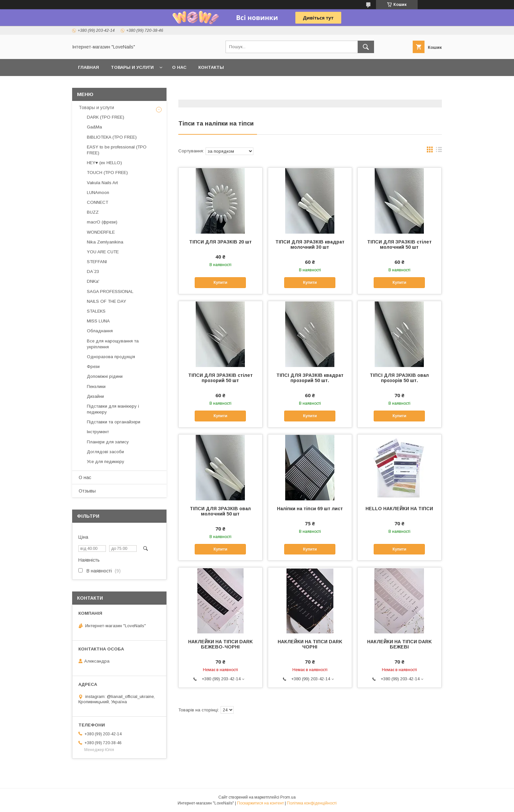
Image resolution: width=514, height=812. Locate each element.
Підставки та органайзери (114, 422)
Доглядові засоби (105, 452)
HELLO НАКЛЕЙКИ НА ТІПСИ (399, 509)
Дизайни (95, 396)
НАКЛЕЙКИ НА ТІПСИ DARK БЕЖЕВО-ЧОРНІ (220, 644)
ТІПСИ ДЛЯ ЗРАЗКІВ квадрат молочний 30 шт (310, 244)
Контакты (211, 67)
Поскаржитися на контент (260, 803)
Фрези (93, 367)
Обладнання (100, 331)
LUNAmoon (98, 193)
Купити (220, 282)
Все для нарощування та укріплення (113, 344)
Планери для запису (108, 442)
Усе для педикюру (106, 462)
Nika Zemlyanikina (105, 242)
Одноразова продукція (111, 357)
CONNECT (98, 202)
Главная (89, 67)
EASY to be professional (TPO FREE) (117, 150)
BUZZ (93, 212)
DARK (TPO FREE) (106, 117)
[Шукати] (366, 47)
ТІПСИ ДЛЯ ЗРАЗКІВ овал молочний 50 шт (220, 511)
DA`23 (93, 271)
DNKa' (93, 281)
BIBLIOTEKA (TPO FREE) (112, 137)
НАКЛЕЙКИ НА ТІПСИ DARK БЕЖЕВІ (399, 644)
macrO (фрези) (102, 222)
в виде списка (439, 151)
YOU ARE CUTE (103, 252)
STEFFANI (97, 262)
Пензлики (96, 387)
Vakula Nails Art (102, 183)
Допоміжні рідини (105, 376)
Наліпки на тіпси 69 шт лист (310, 509)
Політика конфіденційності (312, 803)
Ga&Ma (94, 127)
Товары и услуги (132, 67)
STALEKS (96, 311)
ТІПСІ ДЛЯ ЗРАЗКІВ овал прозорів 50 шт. (399, 378)
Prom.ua (288, 797)
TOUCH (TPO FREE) (107, 173)
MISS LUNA (98, 321)
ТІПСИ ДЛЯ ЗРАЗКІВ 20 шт (220, 242)
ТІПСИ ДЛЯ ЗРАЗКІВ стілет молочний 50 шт (399, 244)
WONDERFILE (101, 232)
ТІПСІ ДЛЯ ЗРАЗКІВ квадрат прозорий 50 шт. (310, 378)
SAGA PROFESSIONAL (110, 291)
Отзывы (87, 491)
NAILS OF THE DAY (107, 301)
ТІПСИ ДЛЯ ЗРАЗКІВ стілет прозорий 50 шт (220, 378)
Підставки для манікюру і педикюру (113, 409)
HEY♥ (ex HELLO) (104, 163)
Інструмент (98, 432)
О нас (179, 67)
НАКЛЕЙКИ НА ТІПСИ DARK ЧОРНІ (310, 644)
